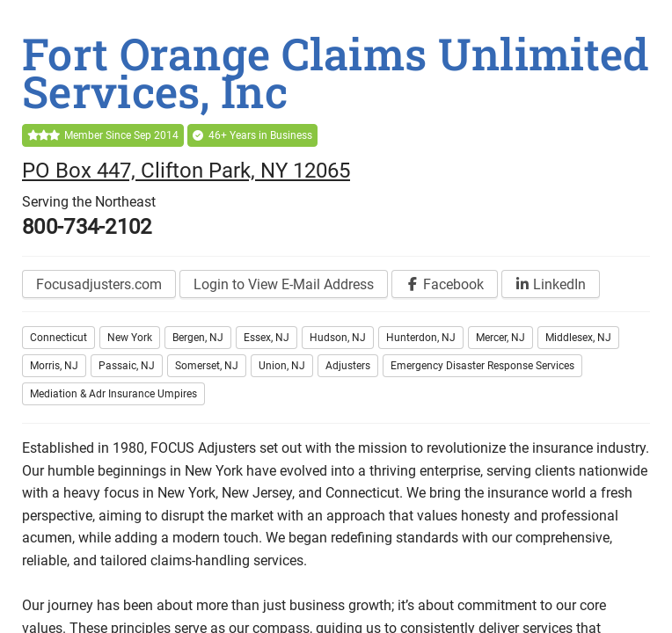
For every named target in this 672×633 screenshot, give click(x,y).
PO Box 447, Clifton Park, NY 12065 (186, 171)
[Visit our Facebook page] (445, 284)
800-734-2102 (87, 227)
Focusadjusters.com (99, 284)
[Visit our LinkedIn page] (551, 284)
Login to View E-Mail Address (284, 284)
